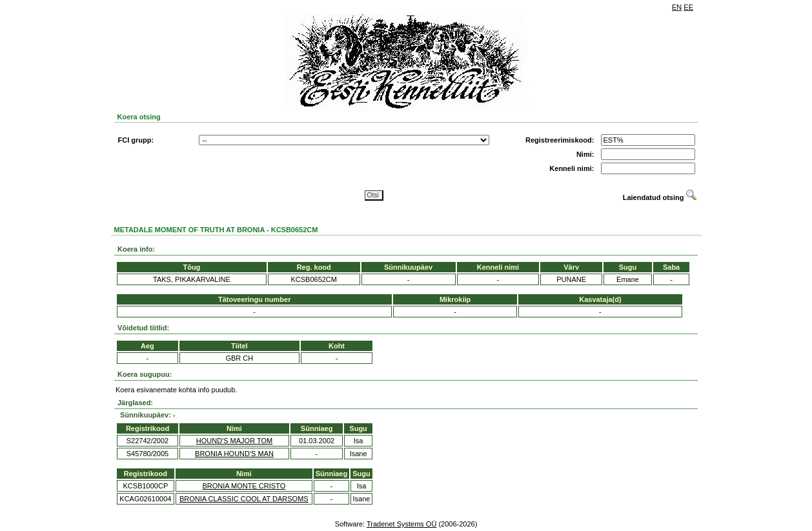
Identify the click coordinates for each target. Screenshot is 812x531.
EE (688, 7)
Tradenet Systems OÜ (401, 524)
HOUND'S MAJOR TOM (234, 441)
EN (677, 7)
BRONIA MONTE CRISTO (244, 486)
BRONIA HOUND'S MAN (234, 454)
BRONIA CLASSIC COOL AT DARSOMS (244, 499)
